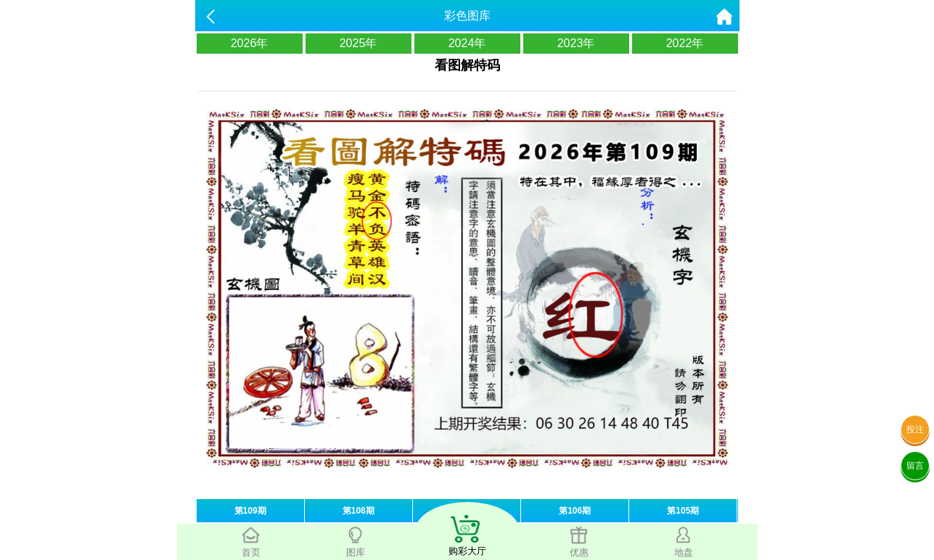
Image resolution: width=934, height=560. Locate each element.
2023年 (576, 43)
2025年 (359, 43)
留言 (915, 466)
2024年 (467, 43)
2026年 (250, 43)
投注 (915, 429)
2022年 (685, 43)
